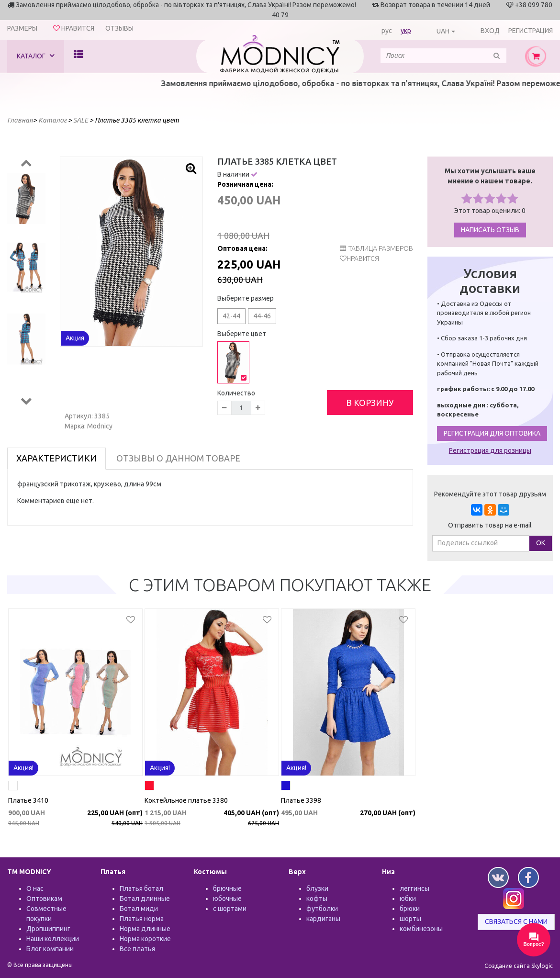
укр (406, 31)
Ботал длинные (145, 899)
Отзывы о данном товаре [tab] (178, 458)
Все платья (137, 949)
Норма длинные (145, 929)
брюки (410, 909)
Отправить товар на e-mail (490, 525)
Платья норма (142, 919)
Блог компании (50, 949)
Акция (75, 338)
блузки (317, 888)
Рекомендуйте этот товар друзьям (490, 494)
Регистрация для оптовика (492, 433)
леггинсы (414, 888)
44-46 (262, 316)
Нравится (363, 259)
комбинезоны (421, 929)
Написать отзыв (490, 230)
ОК (541, 543)
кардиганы (323, 919)
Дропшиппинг (48, 929)
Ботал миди (139, 909)
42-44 (231, 316)
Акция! (23, 768)
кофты (317, 899)
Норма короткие (145, 939)
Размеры (22, 28)
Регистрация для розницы (490, 450)
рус (387, 31)
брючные (227, 888)
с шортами (230, 909)
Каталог (36, 56)
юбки (408, 899)
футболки (322, 909)
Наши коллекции (53, 939)
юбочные (227, 899)
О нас (35, 888)
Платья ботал (141, 888)
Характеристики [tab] (56, 458)
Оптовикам (44, 899)
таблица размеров (376, 248)
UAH (443, 31)
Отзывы (119, 28)
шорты (410, 919)
